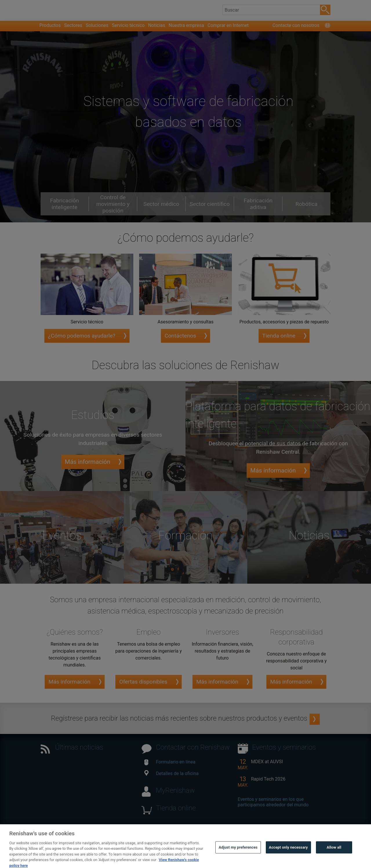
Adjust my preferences (238, 857)
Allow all (334, 857)
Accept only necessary (288, 857)
